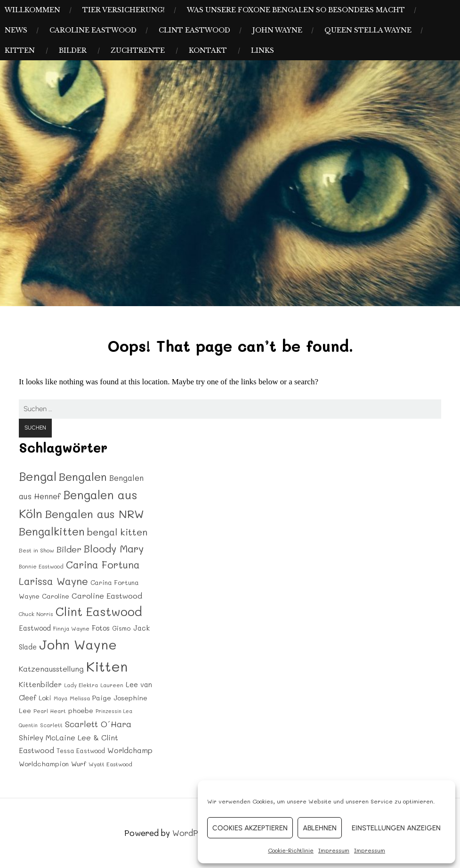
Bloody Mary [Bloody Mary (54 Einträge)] (114, 548)
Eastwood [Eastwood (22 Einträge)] (35, 628)
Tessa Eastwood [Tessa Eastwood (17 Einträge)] (81, 751)
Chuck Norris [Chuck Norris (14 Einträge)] (36, 614)
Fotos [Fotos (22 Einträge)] (101, 628)
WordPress (193, 833)
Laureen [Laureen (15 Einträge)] (112, 685)
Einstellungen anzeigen (396, 828)
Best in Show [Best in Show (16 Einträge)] (36, 550)
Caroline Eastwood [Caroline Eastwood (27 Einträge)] (107, 596)
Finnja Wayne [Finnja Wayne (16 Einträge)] (71, 628)
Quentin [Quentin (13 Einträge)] (28, 725)
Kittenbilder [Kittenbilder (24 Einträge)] (40, 684)
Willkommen (32, 10)
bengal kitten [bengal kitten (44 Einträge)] (117, 532)
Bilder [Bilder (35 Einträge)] (69, 549)
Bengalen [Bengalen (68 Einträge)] (83, 476)
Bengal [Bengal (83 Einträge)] (38, 476)
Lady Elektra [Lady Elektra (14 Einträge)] (81, 685)
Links (262, 50)
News (16, 30)
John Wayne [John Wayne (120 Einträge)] (78, 644)
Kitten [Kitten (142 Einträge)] (107, 666)
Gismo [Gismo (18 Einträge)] (121, 628)
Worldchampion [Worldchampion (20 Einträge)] (44, 764)
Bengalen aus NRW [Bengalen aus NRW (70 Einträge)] (94, 514)
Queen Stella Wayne (368, 30)
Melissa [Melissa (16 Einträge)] (80, 698)
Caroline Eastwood (93, 30)
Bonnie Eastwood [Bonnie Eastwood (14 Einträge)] (41, 566)
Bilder (73, 50)
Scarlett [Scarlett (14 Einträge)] (51, 725)
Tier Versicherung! (124, 10)
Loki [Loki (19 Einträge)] (45, 698)
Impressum (334, 850)
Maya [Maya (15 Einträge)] (61, 698)
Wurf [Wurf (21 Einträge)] (79, 764)
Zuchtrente (138, 50)
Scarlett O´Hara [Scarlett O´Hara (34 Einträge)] (98, 724)
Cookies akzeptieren (250, 828)
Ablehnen (320, 828)
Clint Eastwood (194, 30)
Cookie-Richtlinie (291, 850)
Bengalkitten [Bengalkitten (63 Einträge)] (52, 531)
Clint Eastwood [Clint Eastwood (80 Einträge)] (99, 611)
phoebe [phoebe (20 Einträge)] (81, 710)
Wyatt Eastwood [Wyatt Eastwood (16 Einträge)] (110, 764)
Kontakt (208, 50)
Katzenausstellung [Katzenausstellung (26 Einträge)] (51, 669)
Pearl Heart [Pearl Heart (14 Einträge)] (50, 711)
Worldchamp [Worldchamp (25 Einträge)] (130, 750)
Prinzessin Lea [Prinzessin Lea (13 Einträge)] (114, 711)
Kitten (20, 50)
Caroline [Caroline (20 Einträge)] (56, 596)
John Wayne (277, 30)
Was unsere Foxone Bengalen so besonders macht (296, 10)
